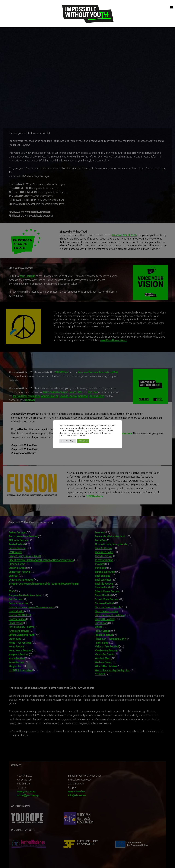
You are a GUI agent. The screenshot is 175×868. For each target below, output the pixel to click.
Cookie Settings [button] (68, 441)
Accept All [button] (83, 441)
